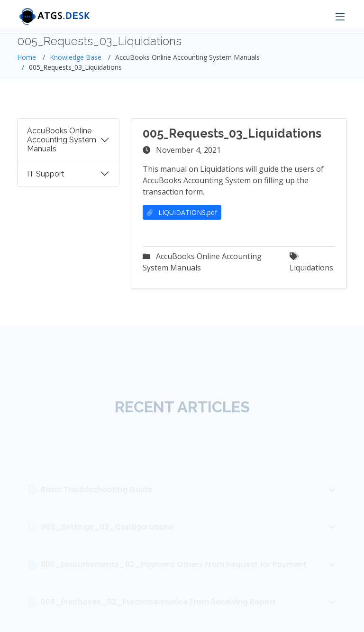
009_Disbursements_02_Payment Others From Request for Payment (189, 577)
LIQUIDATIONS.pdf (182, 215)
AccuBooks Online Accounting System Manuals (62, 143)
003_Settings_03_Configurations (189, 539)
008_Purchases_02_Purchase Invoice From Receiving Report (189, 614)
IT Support (46, 177)
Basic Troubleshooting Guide (189, 502)
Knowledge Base (76, 57)
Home (27, 57)
